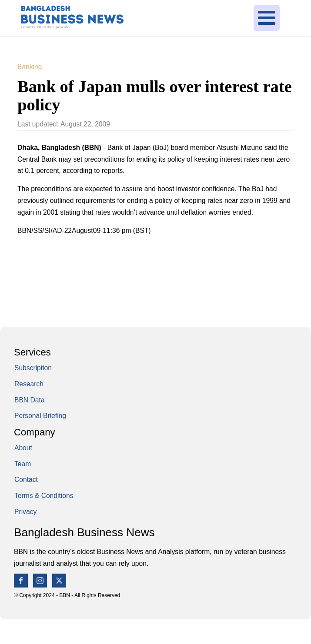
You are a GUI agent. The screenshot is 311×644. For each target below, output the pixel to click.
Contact (26, 480)
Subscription (33, 368)
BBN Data (29, 400)
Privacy (25, 512)
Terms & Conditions (44, 496)
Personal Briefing (40, 416)
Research (29, 384)
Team (23, 464)
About (23, 448)
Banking (30, 67)
